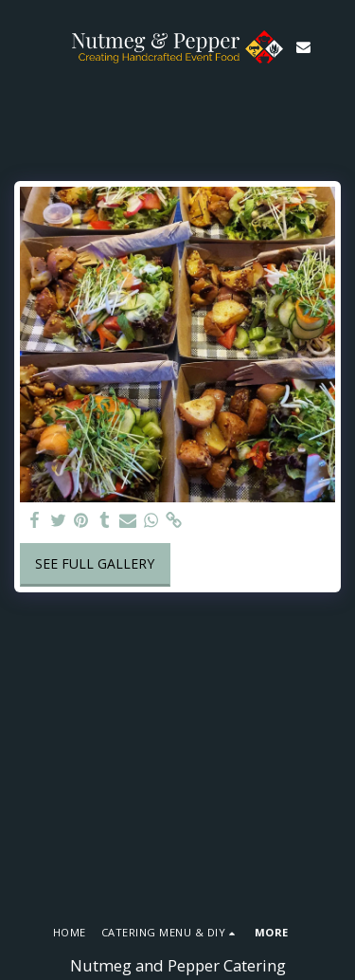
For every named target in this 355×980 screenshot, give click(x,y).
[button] (21, 46)
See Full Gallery (95, 563)
